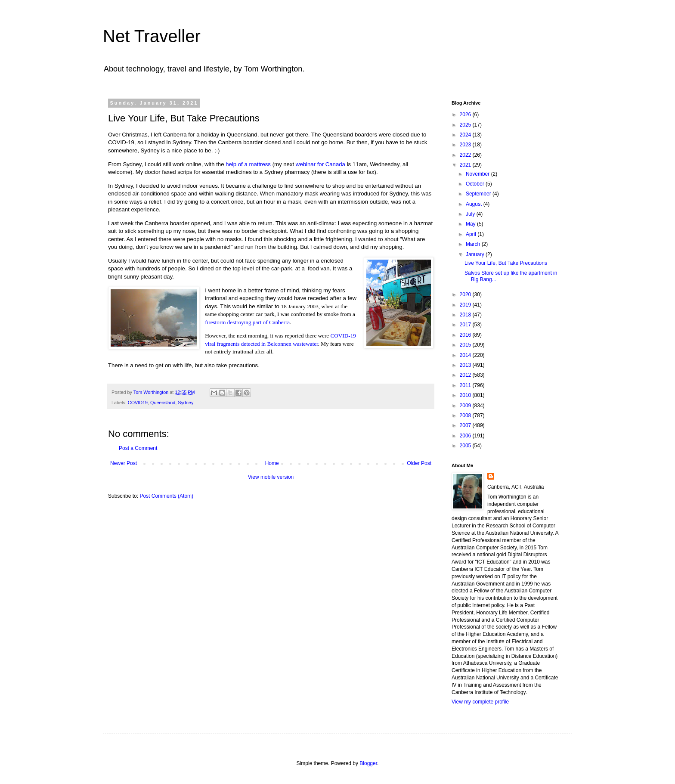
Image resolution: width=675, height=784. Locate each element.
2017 (466, 325)
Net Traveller (152, 36)
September (479, 194)
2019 (466, 305)
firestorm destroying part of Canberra (247, 322)
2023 (466, 145)
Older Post (419, 463)
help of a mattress (248, 164)
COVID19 (138, 403)
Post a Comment (138, 448)
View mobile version (271, 477)
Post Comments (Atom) (166, 496)
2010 (466, 395)
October (476, 184)
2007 (466, 425)
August (475, 204)
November (478, 174)
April (472, 234)
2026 (466, 115)
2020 (466, 294)
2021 (466, 165)
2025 (466, 125)
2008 (466, 415)
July (471, 214)
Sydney (186, 403)
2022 (466, 155)
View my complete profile (480, 702)
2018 (466, 315)
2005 (466, 446)
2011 (466, 385)
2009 (466, 406)
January (476, 254)
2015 (466, 345)
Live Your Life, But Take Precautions (506, 263)
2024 (466, 135)
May (471, 224)
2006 (466, 436)
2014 (466, 355)
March (474, 244)
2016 (466, 335)
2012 (466, 375)
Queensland (163, 403)
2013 (466, 365)
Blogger (368, 763)
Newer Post (124, 463)
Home (272, 463)
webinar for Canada (320, 164)
